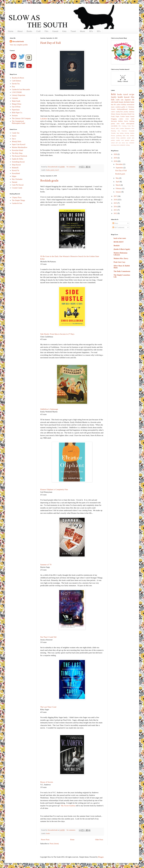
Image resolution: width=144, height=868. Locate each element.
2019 (116, 158)
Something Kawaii (18, 162)
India (117, 128)
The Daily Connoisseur (122, 271)
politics (113, 140)
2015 (116, 203)
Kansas (118, 114)
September (120, 168)
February (119, 188)
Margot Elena (17, 104)
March (118, 185)
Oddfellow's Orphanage (49, 409)
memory (132, 112)
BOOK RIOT (119, 242)
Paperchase (16, 110)
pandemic (123, 138)
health (120, 97)
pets (133, 138)
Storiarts (15, 116)
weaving (113, 145)
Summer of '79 (46, 565)
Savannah (132, 131)
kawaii (127, 97)
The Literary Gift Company (21, 118)
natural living (115, 138)
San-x (14, 139)
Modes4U (15, 168)
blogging (114, 119)
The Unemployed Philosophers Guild (19, 122)
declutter (127, 102)
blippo (14, 176)
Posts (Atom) (54, 844)
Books (29, 31)
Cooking (124, 126)
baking (122, 133)
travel (57, 170)
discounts (114, 121)
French (113, 109)
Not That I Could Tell (48, 637)
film (133, 97)
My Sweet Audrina (68, 806)
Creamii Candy (17, 188)
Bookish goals (49, 181)
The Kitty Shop (17, 153)
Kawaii (55, 31)
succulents (114, 126)
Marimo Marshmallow (20, 147)
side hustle (115, 102)
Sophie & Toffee (18, 159)
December (119, 164)
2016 (116, 200)
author (119, 105)
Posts (115, 223)
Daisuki (15, 182)
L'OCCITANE (17, 92)
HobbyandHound (122, 109)
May (117, 178)
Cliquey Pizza (17, 197)
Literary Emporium (19, 95)
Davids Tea (16, 84)
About (20, 31)
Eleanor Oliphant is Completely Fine (54, 489)
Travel (73, 31)
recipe (132, 94)
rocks (123, 124)
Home (11, 31)
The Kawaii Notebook (20, 156)
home (132, 102)
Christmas (131, 107)
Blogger (101, 857)
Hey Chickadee (17, 179)
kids (113, 100)
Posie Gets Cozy (119, 262)
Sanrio (14, 136)
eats (122, 100)
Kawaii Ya (15, 170)
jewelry (126, 112)
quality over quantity (123, 140)
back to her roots (120, 238)
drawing (127, 133)
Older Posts (99, 840)
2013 (116, 210)
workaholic (122, 145)
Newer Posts (45, 840)
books (48, 170)
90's (99, 31)
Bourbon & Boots (18, 78)
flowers (113, 136)
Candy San (16, 133)
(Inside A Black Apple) (122, 249)
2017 (116, 196)
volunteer (132, 143)
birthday (124, 105)
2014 (116, 207)
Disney (113, 114)
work (117, 145)
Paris (133, 128)
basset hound (130, 116)
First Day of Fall (51, 43)
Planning (113, 131)
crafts (118, 100)
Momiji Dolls (17, 142)
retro (118, 124)
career (113, 112)
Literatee (15, 98)
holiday (132, 136)
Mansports (128, 128)
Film (46, 31)
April (118, 182)
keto (113, 94)
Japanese (128, 100)
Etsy (13, 87)
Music (83, 31)
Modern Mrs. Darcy (121, 258)
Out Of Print (16, 107)
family (114, 97)
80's (91, 31)
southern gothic (120, 107)
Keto (64, 31)
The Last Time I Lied (48, 707)
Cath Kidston (16, 81)
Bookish (117, 246)
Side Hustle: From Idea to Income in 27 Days (57, 334)
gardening (119, 136)
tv (127, 107)
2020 (116, 154)
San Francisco (122, 131)
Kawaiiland (16, 173)
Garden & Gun (17, 203)
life (133, 100)
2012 (116, 213)
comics (121, 119)
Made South (16, 101)
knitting (132, 121)
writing (128, 145)
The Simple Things (18, 200)
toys (127, 143)
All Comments (118, 227)
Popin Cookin (120, 116)
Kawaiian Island (18, 150)
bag (118, 133)
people (129, 138)
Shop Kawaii (16, 165)
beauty (121, 102)
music (113, 107)
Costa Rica (131, 126)
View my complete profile (19, 45)
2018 (116, 161)
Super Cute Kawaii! (19, 144)
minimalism (131, 105)
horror (126, 121)
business (132, 109)
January (119, 192)
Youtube (113, 133)
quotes (132, 140)
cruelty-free (119, 112)
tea (112, 104)
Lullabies (44, 119)
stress (123, 143)
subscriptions (130, 124)
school (113, 143)
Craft (38, 31)
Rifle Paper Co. (17, 113)
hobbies (121, 121)
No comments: (71, 167)
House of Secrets (47, 782)
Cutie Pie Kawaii (18, 185)
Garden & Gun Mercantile (21, 90)
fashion (132, 133)
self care (118, 143)
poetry (53, 170)
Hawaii (113, 128)
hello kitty (126, 136)
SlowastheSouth (18, 42)
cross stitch (130, 119)
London (122, 128)
